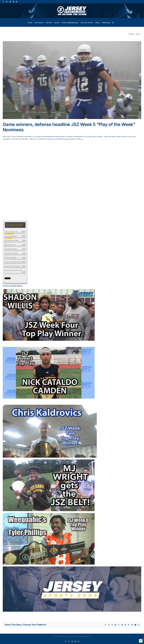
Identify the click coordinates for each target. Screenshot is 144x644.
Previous (132, 34)
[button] (113, 22)
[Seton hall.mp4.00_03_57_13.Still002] (72, 80)
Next (138, 34)
